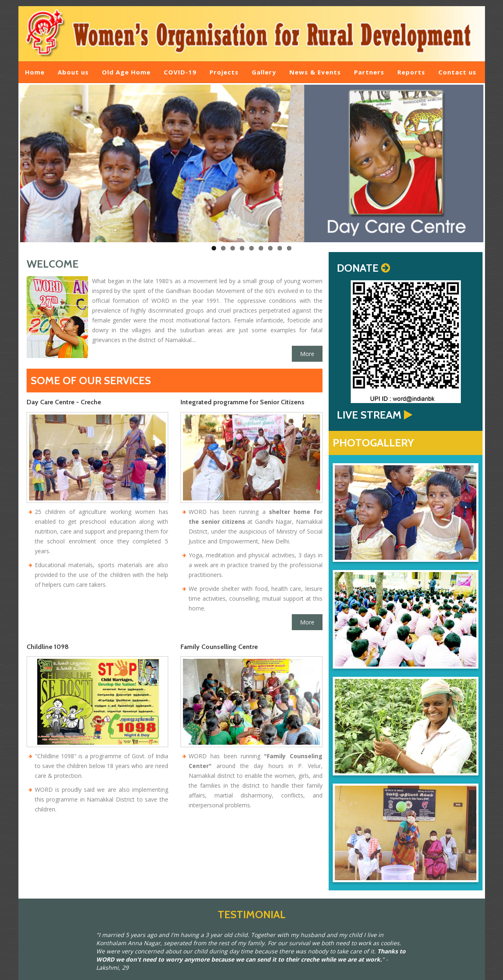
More (307, 354)
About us (73, 72)
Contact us (457, 72)
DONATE (358, 268)
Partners (369, 72)
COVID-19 (180, 72)
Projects (224, 72)
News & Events (315, 72)
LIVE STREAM (369, 415)
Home (35, 72)
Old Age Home (126, 72)
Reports (411, 72)
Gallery (264, 72)
